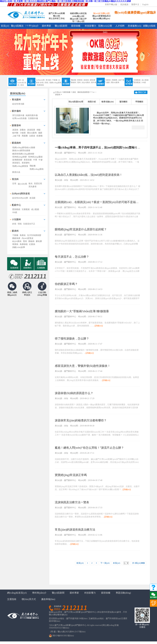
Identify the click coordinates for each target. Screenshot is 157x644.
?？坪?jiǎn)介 (32, 26)
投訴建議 (124, 5)
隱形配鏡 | (137, 82)
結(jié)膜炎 (17, 241)
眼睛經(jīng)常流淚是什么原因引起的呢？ (81, 229)
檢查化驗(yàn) (108, 102)
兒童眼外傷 (33, 118)
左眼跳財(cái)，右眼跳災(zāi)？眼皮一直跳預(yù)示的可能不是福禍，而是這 (102, 202)
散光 (31, 184)
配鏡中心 (16, 205)
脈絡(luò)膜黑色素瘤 (21, 151)
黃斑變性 (26, 163)
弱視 (20, 224)
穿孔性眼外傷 (18, 115)
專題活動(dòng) (123, 593)
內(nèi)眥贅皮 (28, 238)
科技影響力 (90, 26)
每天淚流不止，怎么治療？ (72, 257)
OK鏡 (144, 82)
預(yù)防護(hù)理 (76, 102)
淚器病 (15, 130)
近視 (14, 184)
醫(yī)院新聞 (61, 26)
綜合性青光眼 (18, 104)
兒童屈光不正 (29, 224)
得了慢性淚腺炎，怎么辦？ (72, 339)
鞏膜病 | (80, 80)
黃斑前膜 (28, 160)
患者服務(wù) (134, 26)
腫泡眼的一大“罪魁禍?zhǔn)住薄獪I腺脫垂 (82, 311)
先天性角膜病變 (34, 235)
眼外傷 (94, 82)
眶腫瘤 (40, 136)
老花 (22, 85)
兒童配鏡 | (137, 80)
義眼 (40, 133)
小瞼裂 (23, 133)
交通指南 (12, 599)
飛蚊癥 (33, 166)
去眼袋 (32, 136)
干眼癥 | (55, 80)
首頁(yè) (5, 26)
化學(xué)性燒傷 (19, 118)
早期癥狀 (139, 102)
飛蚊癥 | (74, 80)
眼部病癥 (76, 26)
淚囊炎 (23, 130)
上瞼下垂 (16, 136)
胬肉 (25, 241)
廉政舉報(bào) (48, 599)
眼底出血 (16, 172)
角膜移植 (40, 85)
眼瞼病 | (74, 82)
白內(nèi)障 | (41, 80)
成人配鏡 (145, 80)
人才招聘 (120, 26)
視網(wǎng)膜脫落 (20, 166)
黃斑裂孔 (16, 163)
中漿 (35, 160)
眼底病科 (16, 143)
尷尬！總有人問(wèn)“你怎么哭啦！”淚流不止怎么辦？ (89, 448)
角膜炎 (23, 235)
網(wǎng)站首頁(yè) (17, 593)
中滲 (41, 160)
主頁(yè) (58, 92)
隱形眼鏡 (16, 209)
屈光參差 (33, 187)
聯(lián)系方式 (29, 599)
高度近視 (38, 184)
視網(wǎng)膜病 (36, 169)
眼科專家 (47, 26)
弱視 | (47, 83)
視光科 (15, 179)
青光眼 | (49, 80)
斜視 (14, 224)
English (145, 5)
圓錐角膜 (16, 238)
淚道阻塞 (31, 130)
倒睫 (39, 130)
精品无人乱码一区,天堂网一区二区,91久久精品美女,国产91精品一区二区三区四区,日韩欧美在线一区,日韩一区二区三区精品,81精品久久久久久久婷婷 (65, 1)
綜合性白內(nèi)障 (20, 198)
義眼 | (108, 82)
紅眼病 (32, 244)
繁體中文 (135, 5)
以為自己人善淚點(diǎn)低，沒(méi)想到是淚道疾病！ (89, 175)
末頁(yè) (117, 563)
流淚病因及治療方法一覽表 (72, 502)
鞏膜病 (15, 244)
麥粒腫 (93, 80)
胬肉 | (79, 82)
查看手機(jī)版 (111, 5)
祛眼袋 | (108, 80)
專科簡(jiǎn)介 (39, 593)
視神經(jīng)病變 (19, 157)
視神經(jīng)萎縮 (35, 157)
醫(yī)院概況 (17, 26)
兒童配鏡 (26, 209)
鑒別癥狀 (123, 102)
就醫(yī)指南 (149, 26)
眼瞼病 (31, 241)
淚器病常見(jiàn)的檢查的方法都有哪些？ (81, 420)
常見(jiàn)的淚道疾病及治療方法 (75, 530)
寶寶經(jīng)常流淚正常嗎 (71, 475)
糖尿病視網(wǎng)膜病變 (23, 154)
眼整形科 (16, 125)
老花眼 (32, 198)
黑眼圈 (114, 80)
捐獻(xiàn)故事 (19, 247)
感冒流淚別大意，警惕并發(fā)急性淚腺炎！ (83, 366)
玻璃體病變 (17, 160)
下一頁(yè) (105, 563)
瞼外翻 (15, 133)
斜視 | (42, 83)
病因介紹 (92, 102)
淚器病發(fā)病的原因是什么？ (74, 393)
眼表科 (15, 231)
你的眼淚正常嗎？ (66, 284)
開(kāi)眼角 (115, 82)
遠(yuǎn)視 (22, 184)
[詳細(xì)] (99, 326)
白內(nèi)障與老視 (21, 194)
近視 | (19, 80)
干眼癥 (15, 235)
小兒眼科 (16, 219)
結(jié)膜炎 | (86, 82)
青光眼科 (16, 100)
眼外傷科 (16, 111)
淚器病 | (87, 80)
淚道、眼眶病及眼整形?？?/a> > (84, 92)
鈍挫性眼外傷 (32, 115)
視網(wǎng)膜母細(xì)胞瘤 (24, 148)
